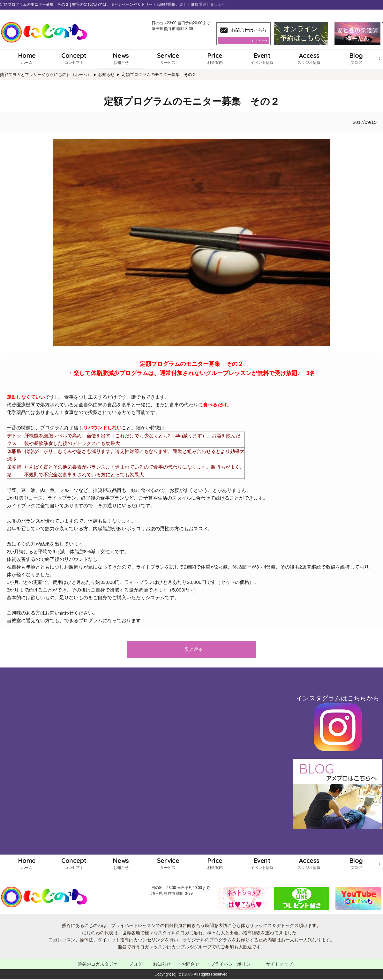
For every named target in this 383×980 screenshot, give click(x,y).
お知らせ (121, 58)
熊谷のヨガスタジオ (98, 965)
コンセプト (74, 58)
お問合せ (191, 965)
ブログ (356, 58)
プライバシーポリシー (233, 965)
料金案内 (215, 58)
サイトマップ (279, 965)
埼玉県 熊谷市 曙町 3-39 (172, 29)
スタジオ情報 (309, 58)
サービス (168, 58)
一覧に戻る (191, 650)
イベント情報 (262, 58)
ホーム (27, 58)
